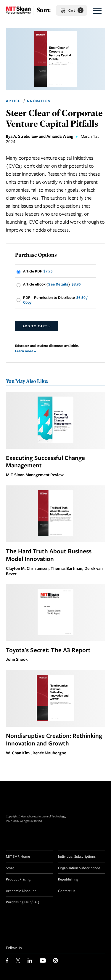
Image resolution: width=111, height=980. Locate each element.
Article (14, 101)
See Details (58, 284)
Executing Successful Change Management (45, 461)
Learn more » (25, 351)
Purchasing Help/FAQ (22, 902)
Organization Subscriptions (79, 868)
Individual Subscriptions (77, 856)
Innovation (38, 101)
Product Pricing (18, 879)
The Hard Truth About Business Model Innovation (49, 555)
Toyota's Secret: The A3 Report (48, 650)
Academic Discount (21, 891)
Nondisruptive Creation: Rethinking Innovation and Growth (54, 739)
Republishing (68, 879)
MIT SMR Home (18, 856)
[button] (97, 10)
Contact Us (67, 891)
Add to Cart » (37, 326)
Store (10, 868)
